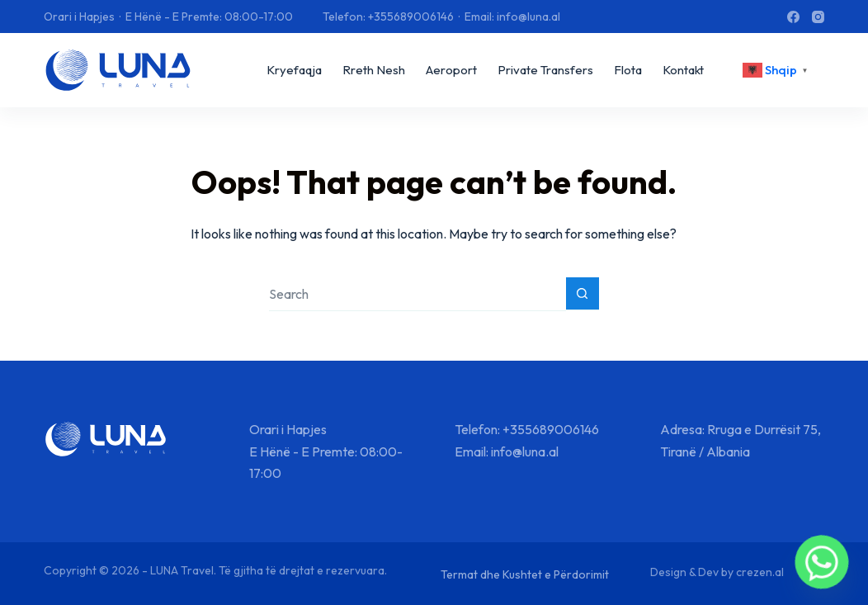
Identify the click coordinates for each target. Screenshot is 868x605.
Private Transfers (545, 70)
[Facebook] (793, 17)
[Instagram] (818, 17)
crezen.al (760, 572)
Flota (628, 70)
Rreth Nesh (374, 70)
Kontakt (683, 70)
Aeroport (451, 70)
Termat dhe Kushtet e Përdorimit (525, 574)
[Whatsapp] (822, 562)
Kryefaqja (294, 70)
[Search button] (583, 294)
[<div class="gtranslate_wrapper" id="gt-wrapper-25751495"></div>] (777, 70)
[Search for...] (417, 294)
